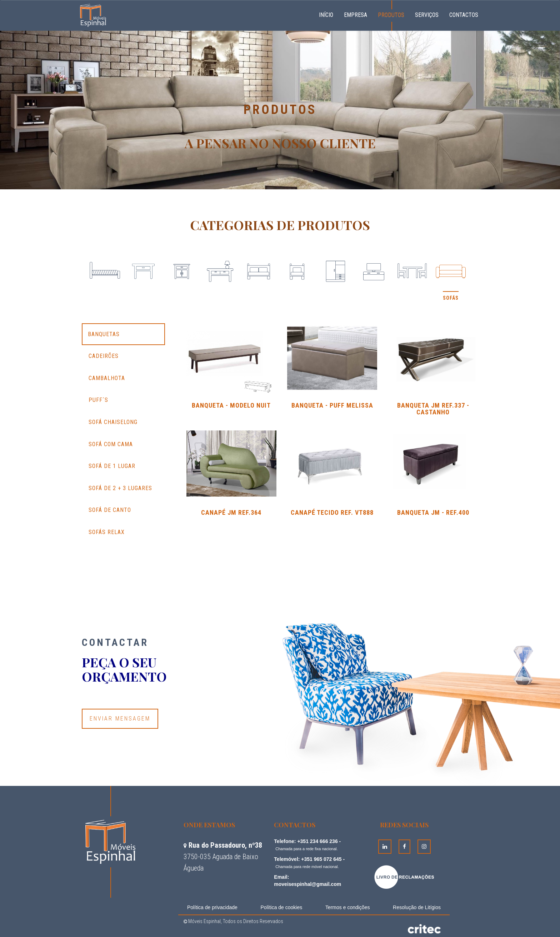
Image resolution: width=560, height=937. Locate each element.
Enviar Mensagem (120, 719)
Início (329, 14)
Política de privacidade (212, 907)
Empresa (356, 15)
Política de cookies (282, 907)
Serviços (427, 15)
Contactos (464, 15)
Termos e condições (348, 907)
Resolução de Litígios (417, 907)
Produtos (391, 15)
